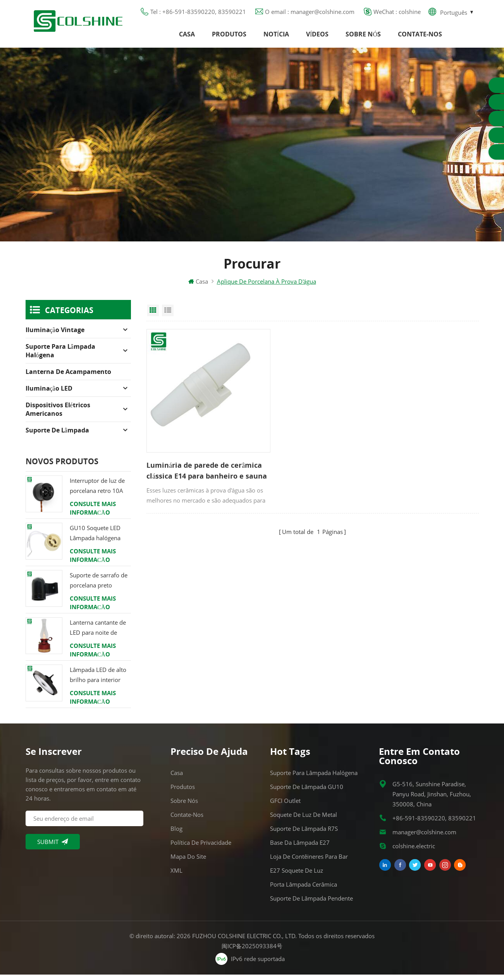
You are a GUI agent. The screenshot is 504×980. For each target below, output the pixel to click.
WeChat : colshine (397, 14)
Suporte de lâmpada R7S (304, 834)
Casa (187, 37)
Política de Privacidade (201, 848)
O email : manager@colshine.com (310, 14)
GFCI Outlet (285, 806)
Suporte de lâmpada (57, 436)
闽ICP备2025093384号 (252, 951)
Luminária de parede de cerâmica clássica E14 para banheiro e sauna (192, 458)
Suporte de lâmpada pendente (311, 904)
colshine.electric (414, 851)
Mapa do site (188, 862)
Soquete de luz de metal (304, 820)
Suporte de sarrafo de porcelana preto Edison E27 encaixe (99, 586)
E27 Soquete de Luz (297, 876)
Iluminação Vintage (55, 335)
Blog (176, 834)
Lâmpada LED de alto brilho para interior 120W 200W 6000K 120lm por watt (98, 681)
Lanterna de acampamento (68, 377)
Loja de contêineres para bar (309, 862)
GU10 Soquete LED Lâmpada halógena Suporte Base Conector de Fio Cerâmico (100, 539)
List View (168, 316)
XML (176, 876)
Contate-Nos (420, 37)
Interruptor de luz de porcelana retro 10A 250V (97, 492)
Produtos (229, 37)
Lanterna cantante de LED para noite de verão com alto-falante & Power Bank (100, 633)
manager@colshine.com (424, 837)
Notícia (276, 37)
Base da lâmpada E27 (300, 848)
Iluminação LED (49, 394)
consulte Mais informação (93, 513)
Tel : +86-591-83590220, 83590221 (198, 14)
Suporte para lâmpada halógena (60, 356)
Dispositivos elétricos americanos (58, 415)
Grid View (153, 316)
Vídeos (317, 37)
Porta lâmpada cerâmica (304, 890)
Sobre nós (363, 37)
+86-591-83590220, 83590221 (434, 823)
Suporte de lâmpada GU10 (307, 792)
